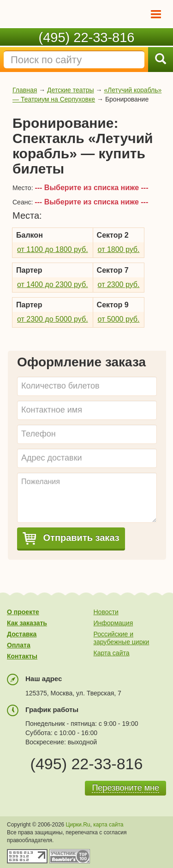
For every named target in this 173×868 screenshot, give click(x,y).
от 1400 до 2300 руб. (53, 284)
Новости (106, 612)
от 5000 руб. (119, 319)
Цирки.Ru (78, 825)
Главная (25, 90)
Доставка (22, 634)
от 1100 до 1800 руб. (53, 249)
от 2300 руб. (119, 284)
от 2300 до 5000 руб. (53, 319)
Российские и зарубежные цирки (122, 638)
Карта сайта (112, 653)
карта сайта (108, 825)
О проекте (23, 612)
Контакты (22, 656)
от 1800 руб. (119, 249)
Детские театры (70, 90)
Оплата (19, 645)
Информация (113, 623)
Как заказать (27, 623)
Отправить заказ (71, 538)
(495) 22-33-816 (87, 37)
